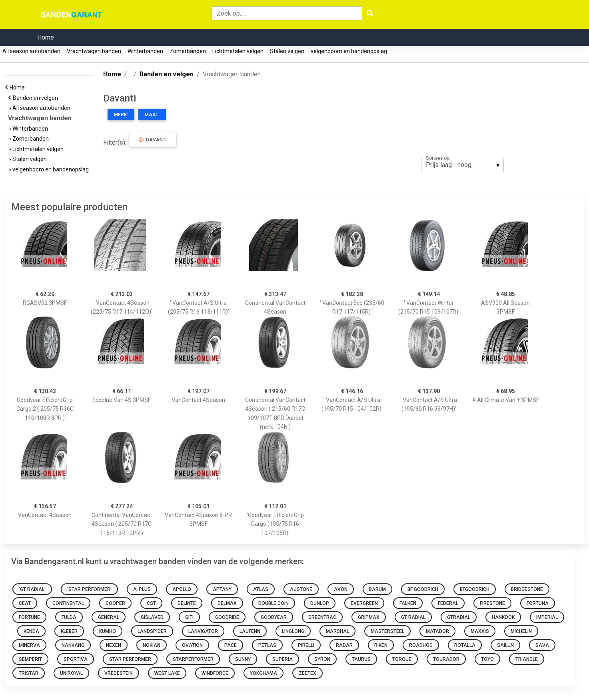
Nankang (73, 645)
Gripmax (369, 617)
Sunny (243, 659)
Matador (437, 631)
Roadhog (421, 645)
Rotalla (465, 645)
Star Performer (130, 659)
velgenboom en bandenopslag (349, 51)
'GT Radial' (32, 589)
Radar (344, 645)
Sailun (505, 645)
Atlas (261, 589)
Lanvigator (203, 631)
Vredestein (119, 673)
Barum (377, 589)
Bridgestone (527, 589)
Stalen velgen (287, 51)
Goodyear (274, 617)
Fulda (69, 617)
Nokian (152, 645)
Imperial (547, 617)
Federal (448, 603)
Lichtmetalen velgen (238, 51)
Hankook (503, 617)
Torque (402, 659)
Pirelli (306, 645)
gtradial (459, 617)
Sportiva (76, 659)
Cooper (115, 603)
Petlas (267, 645)
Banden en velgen (37, 98)
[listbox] (462, 165)
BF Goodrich (423, 589)
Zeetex (307, 673)
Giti (189, 617)
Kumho (108, 631)
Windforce (215, 673)
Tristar (29, 673)
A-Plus (142, 589)
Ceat (25, 603)
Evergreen (364, 603)
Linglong (293, 631)
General (109, 617)
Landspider (152, 631)
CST (151, 603)
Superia (283, 659)
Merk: (121, 115)
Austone (301, 589)
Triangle (527, 659)
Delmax (227, 603)
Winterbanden (145, 51)
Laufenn (250, 631)
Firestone (492, 603)
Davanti (153, 140)
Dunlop (320, 603)
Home (46, 37)
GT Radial (413, 617)
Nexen (114, 645)
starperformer (193, 659)
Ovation (192, 645)
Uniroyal (71, 673)
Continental (68, 603)
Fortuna (538, 603)
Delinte (187, 603)
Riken (381, 645)
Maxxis (480, 631)
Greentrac (322, 617)
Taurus (361, 659)
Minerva (29, 645)
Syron (322, 659)
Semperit (30, 659)
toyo (487, 659)
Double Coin (274, 603)
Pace (231, 645)
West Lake (167, 673)
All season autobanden (31, 51)
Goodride (227, 617)
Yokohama (264, 673)
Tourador (446, 659)
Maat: (152, 115)
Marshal (337, 631)
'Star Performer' (89, 589)
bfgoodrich (475, 589)
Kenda (31, 631)
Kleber (69, 631)
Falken (408, 603)
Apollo (182, 589)
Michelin (521, 631)
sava (542, 645)
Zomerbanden (188, 51)
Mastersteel (387, 631)
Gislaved (152, 617)
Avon (341, 589)
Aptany (222, 589)
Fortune (29, 617)
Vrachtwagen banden (94, 51)
